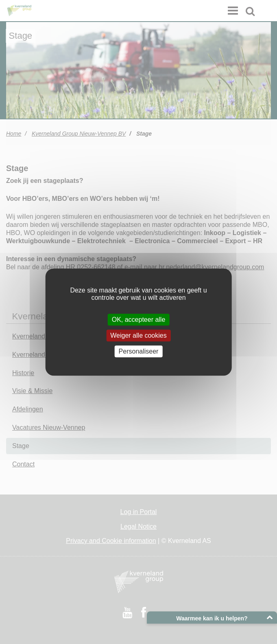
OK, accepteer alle (139, 320)
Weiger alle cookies (138, 335)
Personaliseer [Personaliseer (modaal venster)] (139, 351)
